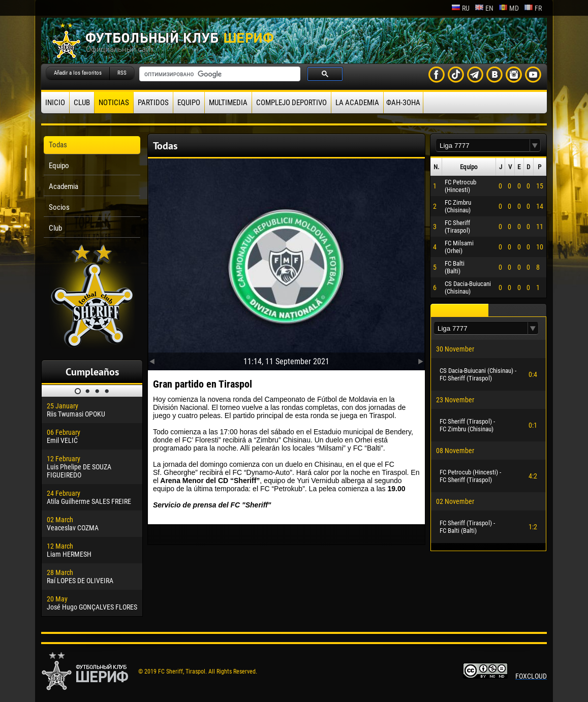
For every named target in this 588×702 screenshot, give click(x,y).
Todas (58, 145)
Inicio (55, 103)
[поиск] (219, 74)
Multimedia (228, 103)
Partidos (153, 103)
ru (460, 8)
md (509, 8)
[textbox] (483, 146)
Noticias (114, 103)
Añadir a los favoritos (78, 73)
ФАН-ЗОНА (403, 103)
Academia (64, 186)
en (484, 8)
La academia (357, 103)
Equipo (189, 103)
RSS (122, 73)
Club (82, 103)
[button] (535, 146)
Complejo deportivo (291, 103)
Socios (59, 207)
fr (533, 8)
